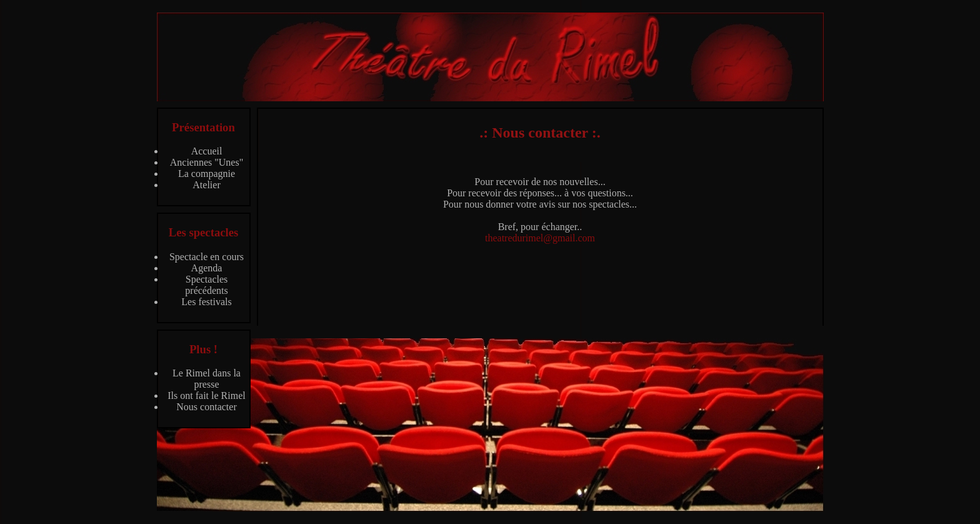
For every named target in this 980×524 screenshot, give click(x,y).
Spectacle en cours (207, 257)
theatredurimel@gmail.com (540, 238)
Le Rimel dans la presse (207, 379)
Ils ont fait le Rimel (206, 396)
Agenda (207, 268)
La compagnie (207, 174)
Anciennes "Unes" (207, 162)
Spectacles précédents (206, 285)
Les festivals (206, 302)
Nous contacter (206, 407)
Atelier (206, 185)
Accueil (207, 151)
